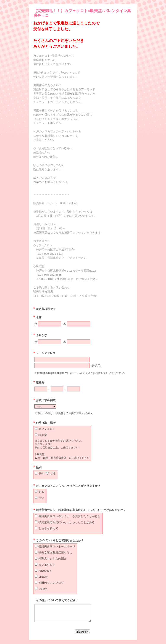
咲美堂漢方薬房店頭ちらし (55, 553)
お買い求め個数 (44, 400)
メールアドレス (44, 353)
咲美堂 (43, 435)
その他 (43, 589)
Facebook (45, 571)
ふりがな (40, 335)
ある (41, 492)
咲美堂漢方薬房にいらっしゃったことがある (67, 522)
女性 (53, 474)
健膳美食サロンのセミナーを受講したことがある (69, 516)
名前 (37, 317)
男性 (41, 474)
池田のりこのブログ (51, 583)
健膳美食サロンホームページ (57, 546)
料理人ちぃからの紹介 (53, 559)
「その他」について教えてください (56, 600)
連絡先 (39, 382)
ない (41, 498)
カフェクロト (47, 429)
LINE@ (43, 577)
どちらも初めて (48, 528)
